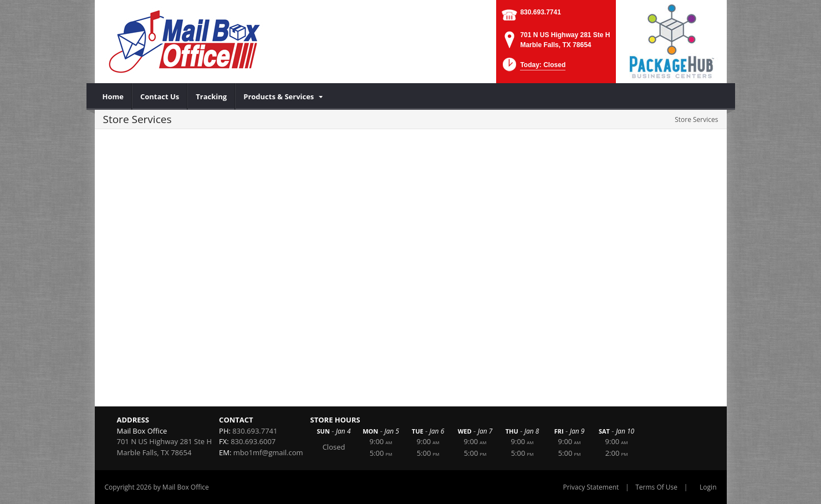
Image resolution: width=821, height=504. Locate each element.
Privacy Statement (591, 487)
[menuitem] (113, 96)
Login (708, 487)
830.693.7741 (540, 12)
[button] (533, 68)
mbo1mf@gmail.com (268, 452)
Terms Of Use (656, 487)
